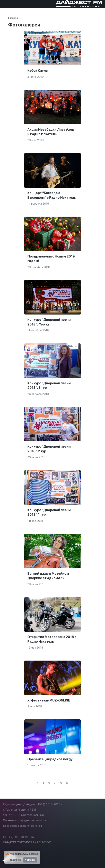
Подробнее (14, 860)
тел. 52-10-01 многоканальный (23, 815)
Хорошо (30, 860)
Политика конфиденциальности (25, 820)
